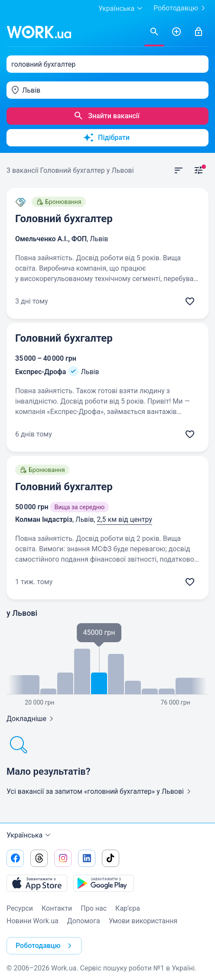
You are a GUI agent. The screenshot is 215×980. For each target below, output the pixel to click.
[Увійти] (199, 32)
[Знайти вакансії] (154, 32)
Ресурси (20, 908)
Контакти (57, 908)
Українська (30, 835)
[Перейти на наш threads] (39, 858)
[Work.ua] (39, 32)
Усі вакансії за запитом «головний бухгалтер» (100, 791)
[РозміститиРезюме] (176, 32)
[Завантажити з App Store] (37, 883)
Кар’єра (128, 908)
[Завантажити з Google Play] (104, 883)
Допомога (84, 921)
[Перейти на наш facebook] (15, 858)
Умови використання (143, 921)
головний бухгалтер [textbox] (43, 64)
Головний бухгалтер (64, 219)
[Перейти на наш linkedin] (87, 858)
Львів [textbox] (31, 90)
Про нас (94, 908)
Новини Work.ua (33, 921)
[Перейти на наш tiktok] (111, 858)
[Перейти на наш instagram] (63, 858)
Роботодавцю (181, 8)
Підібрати (106, 138)
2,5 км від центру (124, 519)
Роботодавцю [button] (45, 946)
